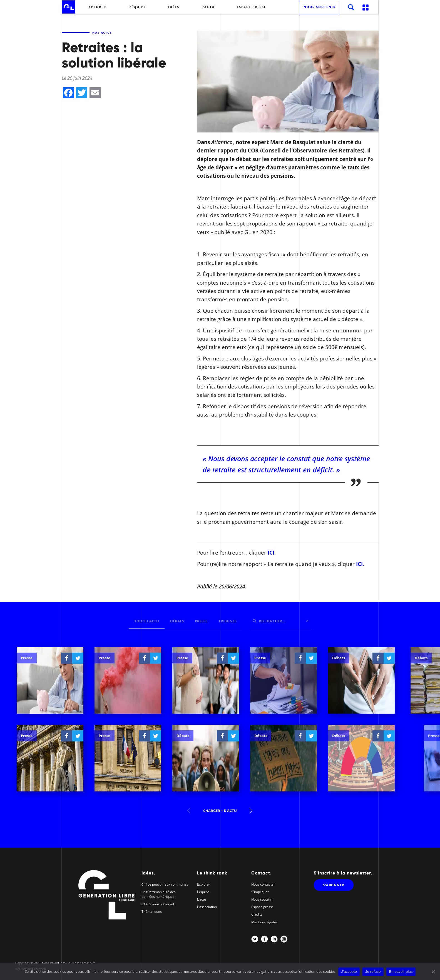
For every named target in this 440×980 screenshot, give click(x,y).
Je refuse (373, 972)
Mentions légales (264, 922)
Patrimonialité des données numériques (159, 894)
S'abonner (334, 885)
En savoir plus (401, 972)
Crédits (257, 914)
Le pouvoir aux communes (168, 884)
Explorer (96, 7)
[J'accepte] (433, 972)
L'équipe (203, 892)
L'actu (202, 899)
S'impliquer (260, 892)
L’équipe (137, 7)
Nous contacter (263, 884)
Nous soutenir (320, 7)
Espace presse (252, 7)
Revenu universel (161, 904)
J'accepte (349, 972)
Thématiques (152, 912)
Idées (174, 7)
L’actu (208, 7)
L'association (207, 907)
